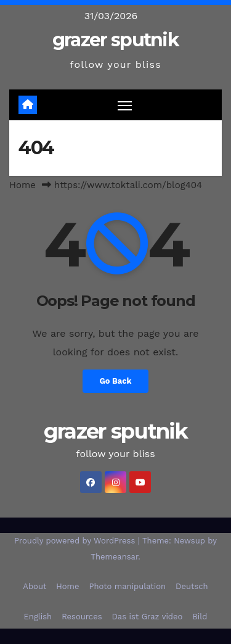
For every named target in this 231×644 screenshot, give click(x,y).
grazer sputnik (115, 40)
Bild (200, 617)
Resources (82, 617)
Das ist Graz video (148, 617)
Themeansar (114, 557)
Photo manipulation (128, 586)
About (34, 586)
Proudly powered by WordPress (76, 541)
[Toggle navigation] (125, 105)
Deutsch (192, 586)
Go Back (116, 381)
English (38, 617)
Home (22, 185)
